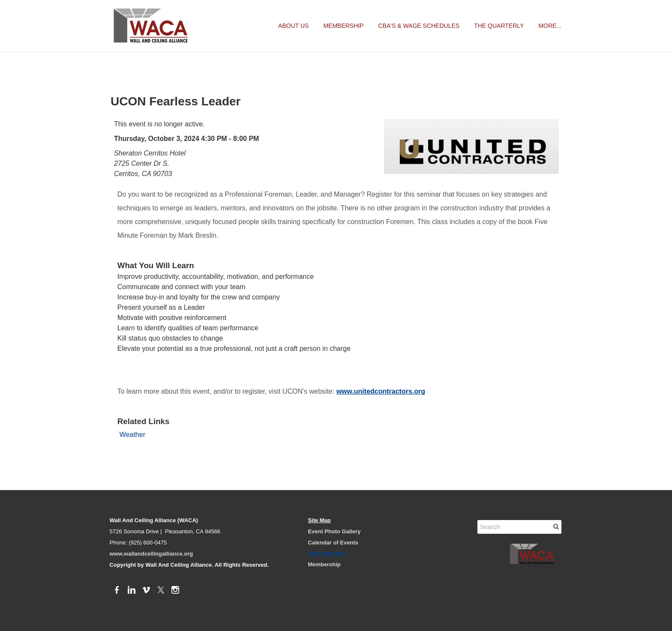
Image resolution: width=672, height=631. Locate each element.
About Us (293, 26)
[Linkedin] (132, 590)
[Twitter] (161, 590)
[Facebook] (117, 590)
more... (550, 26)
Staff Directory (327, 553)
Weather (132, 435)
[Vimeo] (146, 590)
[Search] (519, 527)
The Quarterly (499, 26)
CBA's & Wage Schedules (419, 26)
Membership (343, 26)
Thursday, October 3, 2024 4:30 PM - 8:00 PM (187, 139)
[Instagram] (175, 590)
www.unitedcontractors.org (381, 391)
